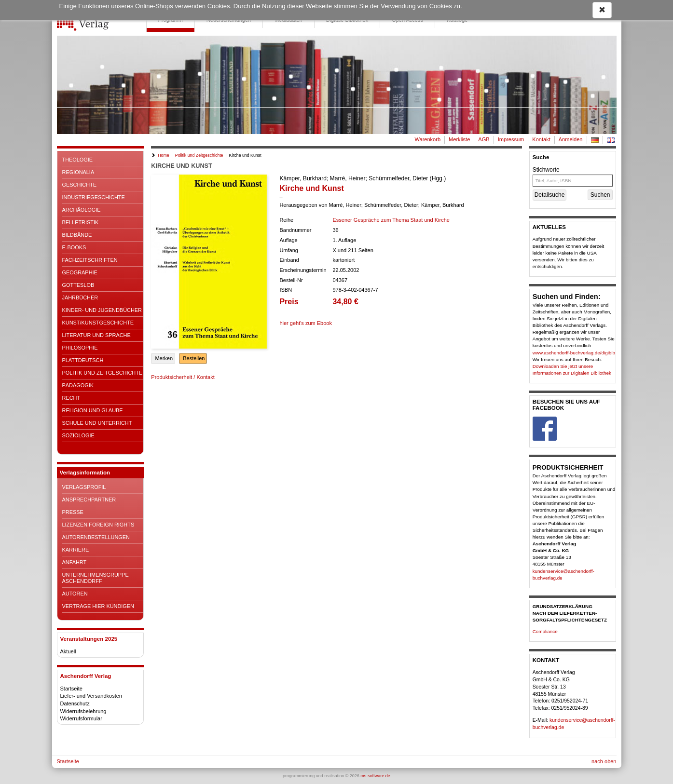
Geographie (80, 272)
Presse (73, 512)
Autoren (75, 594)
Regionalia (78, 172)
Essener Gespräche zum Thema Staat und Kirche (391, 220)
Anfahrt (75, 562)
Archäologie (82, 210)
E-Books (74, 247)
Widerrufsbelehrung (83, 711)
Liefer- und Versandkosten (91, 696)
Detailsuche (550, 195)
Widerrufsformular (81, 718)
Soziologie (78, 435)
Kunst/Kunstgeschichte (98, 323)
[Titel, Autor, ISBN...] (573, 181)
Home (163, 155)
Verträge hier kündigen (98, 606)
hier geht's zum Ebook (306, 323)
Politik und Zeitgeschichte (103, 373)
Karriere (76, 550)
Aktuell (68, 651)
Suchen (600, 195)
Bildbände (77, 235)
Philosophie (80, 348)
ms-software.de (375, 776)
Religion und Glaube (93, 410)
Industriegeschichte (94, 197)
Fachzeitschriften (90, 260)
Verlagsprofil (84, 487)
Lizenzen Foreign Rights (98, 525)
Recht (71, 398)
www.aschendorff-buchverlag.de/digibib (574, 353)
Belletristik (81, 222)
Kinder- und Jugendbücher (102, 310)
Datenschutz (75, 703)
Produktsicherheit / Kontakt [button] (183, 377)
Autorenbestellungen (96, 537)
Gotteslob (78, 285)
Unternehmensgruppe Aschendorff (96, 578)
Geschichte (80, 185)
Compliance (545, 631)
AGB (484, 139)
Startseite (71, 689)
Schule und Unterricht (97, 423)
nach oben (604, 761)
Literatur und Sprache (96, 335)
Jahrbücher (80, 297)
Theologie (78, 160)
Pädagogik (78, 385)
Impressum (511, 139)
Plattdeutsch (83, 360)
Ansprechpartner (89, 500)
